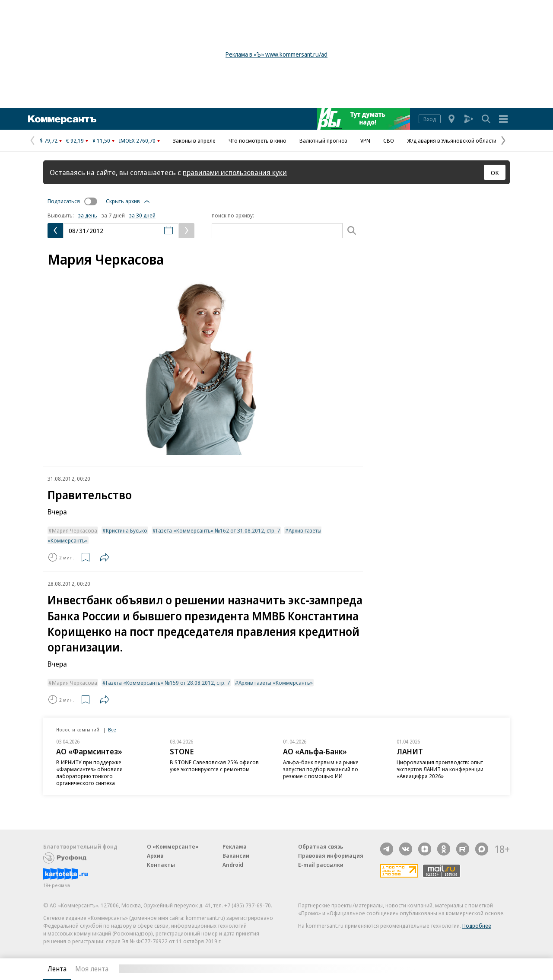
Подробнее (477, 926)
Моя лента (92, 969)
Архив (155, 856)
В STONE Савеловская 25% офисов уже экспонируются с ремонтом (214, 766)
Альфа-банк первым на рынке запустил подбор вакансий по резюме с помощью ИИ (321, 769)
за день (88, 215)
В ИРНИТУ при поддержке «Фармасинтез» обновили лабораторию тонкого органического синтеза (89, 773)
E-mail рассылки (321, 865)
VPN (365, 140)
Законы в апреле (194, 140)
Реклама (235, 846)
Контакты (161, 865)
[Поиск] (352, 231)
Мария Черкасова (75, 530)
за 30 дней (142, 215)
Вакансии (236, 856)
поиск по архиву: (233, 215)
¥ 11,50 (101, 140)
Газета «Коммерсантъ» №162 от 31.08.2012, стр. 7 (218, 530)
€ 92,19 (75, 140)
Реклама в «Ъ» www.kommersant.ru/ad (276, 54)
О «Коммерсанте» (173, 846)
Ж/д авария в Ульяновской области (452, 140)
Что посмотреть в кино (257, 140)
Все (112, 729)
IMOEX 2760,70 (137, 140)
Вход (430, 119)
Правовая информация (331, 856)
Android (233, 865)
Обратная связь (321, 846)
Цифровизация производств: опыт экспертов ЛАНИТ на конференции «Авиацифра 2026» (440, 769)
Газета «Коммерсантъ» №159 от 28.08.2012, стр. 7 (168, 683)
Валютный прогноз (323, 140)
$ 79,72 (49, 140)
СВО (389, 140)
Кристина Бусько (127, 530)
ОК (495, 172)
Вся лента (465, 969)
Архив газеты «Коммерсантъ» (276, 683)
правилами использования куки (235, 172)
